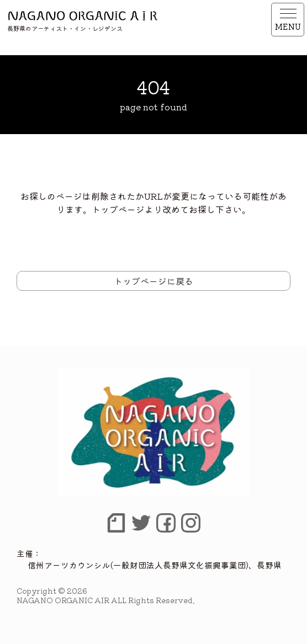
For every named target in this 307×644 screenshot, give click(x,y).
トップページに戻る (153, 281)
